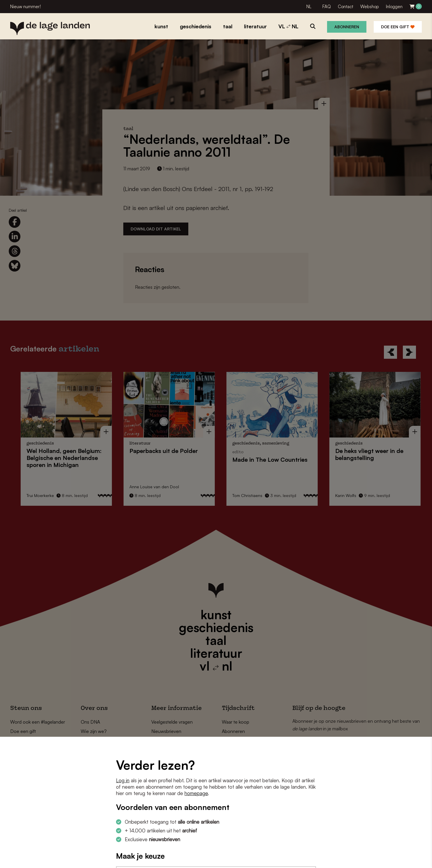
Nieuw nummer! (26, 7)
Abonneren (347, 27)
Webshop (370, 7)
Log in (123, 780)
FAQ (327, 7)
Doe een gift (398, 27)
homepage (196, 793)
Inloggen (394, 7)
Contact (346, 7)
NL (309, 7)
